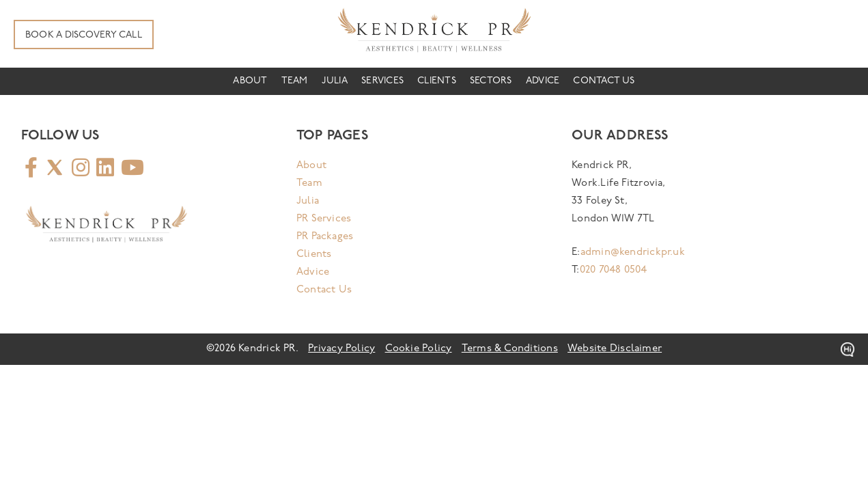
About (250, 81)
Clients (437, 81)
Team (295, 81)
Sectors (491, 81)
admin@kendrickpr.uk (633, 252)
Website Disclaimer (615, 349)
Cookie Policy (419, 349)
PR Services (324, 219)
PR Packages (325, 237)
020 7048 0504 (614, 270)
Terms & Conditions (510, 349)
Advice (543, 81)
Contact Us (604, 81)
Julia (335, 81)
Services (382, 81)
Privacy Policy (341, 349)
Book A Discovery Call (84, 35)
